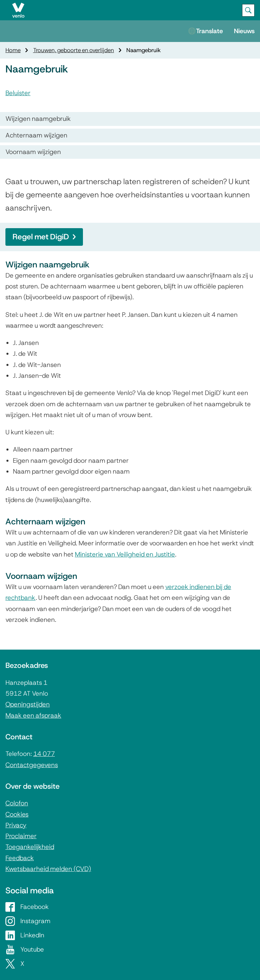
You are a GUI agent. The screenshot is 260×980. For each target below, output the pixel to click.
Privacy (16, 825)
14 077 (44, 754)
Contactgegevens (32, 765)
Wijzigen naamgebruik (38, 119)
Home (13, 50)
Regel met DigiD (44, 237)
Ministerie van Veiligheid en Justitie (125, 554)
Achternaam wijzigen (36, 135)
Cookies (17, 814)
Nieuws (244, 31)
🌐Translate (205, 31)
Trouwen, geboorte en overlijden (74, 50)
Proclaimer (21, 836)
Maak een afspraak (33, 715)
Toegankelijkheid (30, 847)
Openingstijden (28, 704)
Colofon (17, 803)
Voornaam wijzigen (33, 152)
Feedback (20, 858)
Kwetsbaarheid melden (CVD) (48, 869)
